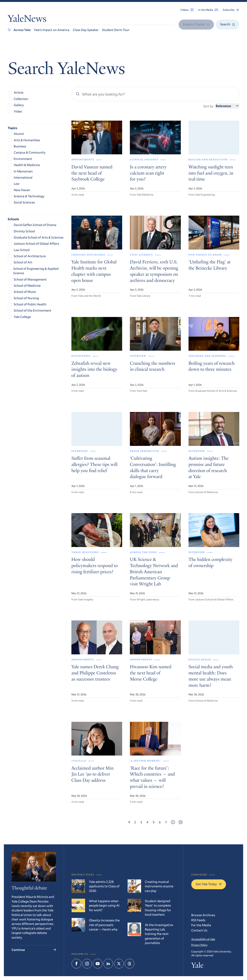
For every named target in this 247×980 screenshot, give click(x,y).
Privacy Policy (199, 945)
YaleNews (27, 19)
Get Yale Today (209, 884)
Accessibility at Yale (203, 939)
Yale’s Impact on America (52, 30)
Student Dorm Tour (116, 30)
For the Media (201, 925)
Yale (197, 966)
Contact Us (199, 930)
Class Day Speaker (86, 30)
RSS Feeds (198, 920)
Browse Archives (203, 915)
